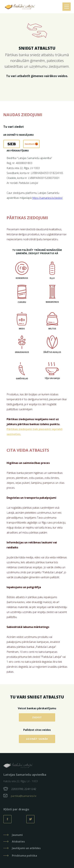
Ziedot (37, 717)
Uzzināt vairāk (37, 739)
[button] (67, 7)
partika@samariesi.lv (24, 796)
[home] (19, 7)
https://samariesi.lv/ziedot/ (47, 198)
